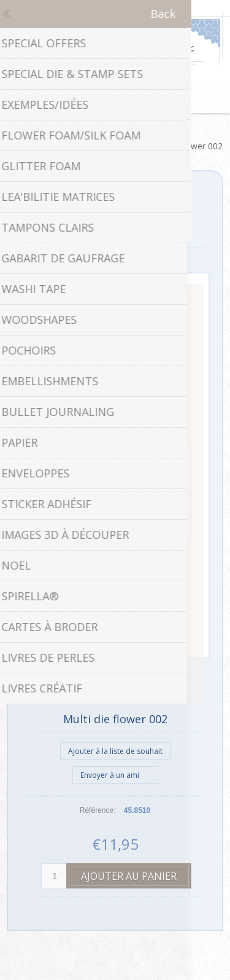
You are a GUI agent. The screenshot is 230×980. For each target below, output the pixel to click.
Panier (131, 98)
